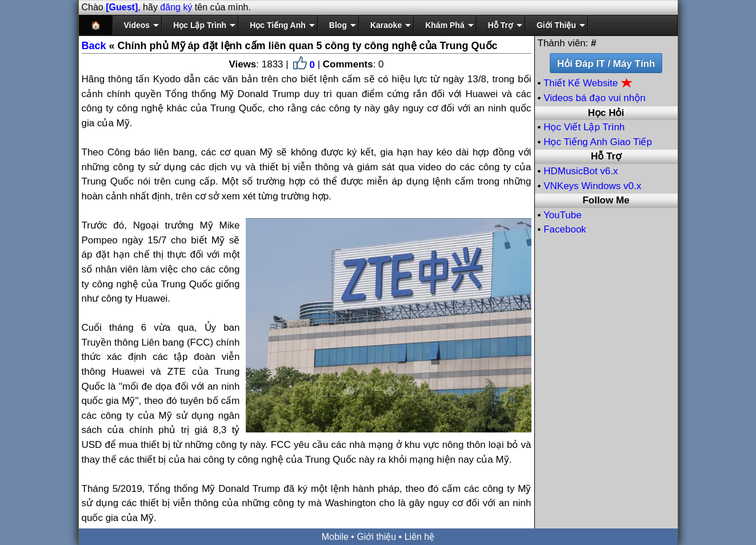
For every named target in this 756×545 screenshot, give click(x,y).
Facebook (565, 229)
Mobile (335, 537)
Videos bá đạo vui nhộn (594, 98)
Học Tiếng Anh (278, 25)
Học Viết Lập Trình (584, 127)
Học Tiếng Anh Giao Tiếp (598, 142)
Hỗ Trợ (501, 25)
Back (94, 46)
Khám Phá (445, 25)
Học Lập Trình (200, 25)
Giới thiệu (376, 537)
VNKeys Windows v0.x (592, 186)
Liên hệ (420, 537)
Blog (338, 25)
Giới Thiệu (556, 25)
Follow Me (606, 200)
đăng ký (176, 7)
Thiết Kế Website (588, 83)
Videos (137, 25)
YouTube (563, 215)
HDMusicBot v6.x (581, 171)
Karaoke (386, 25)
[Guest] (122, 7)
